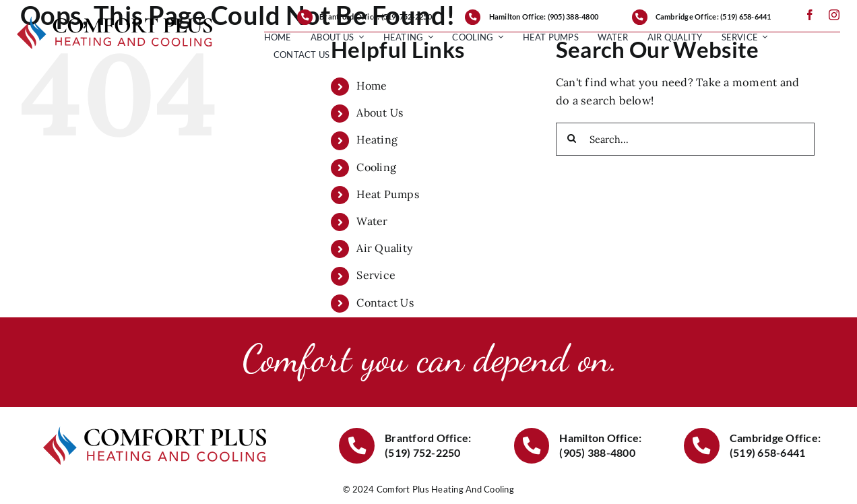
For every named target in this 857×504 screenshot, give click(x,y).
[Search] (572, 139)
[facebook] (810, 15)
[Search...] (685, 139)
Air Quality (384, 248)
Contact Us (385, 303)
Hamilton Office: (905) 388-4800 (544, 17)
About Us (380, 113)
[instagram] (834, 15)
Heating (377, 139)
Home (372, 86)
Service (376, 275)
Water (372, 221)
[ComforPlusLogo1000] (115, 22)
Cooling (376, 167)
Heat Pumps (387, 194)
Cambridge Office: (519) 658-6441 (713, 17)
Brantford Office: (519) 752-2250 (376, 17)
